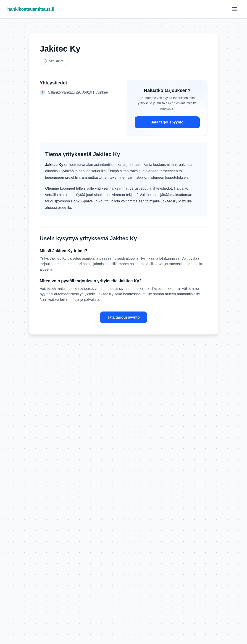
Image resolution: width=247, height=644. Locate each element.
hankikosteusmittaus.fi (31, 9)
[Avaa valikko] (235, 9)
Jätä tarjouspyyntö (167, 122)
